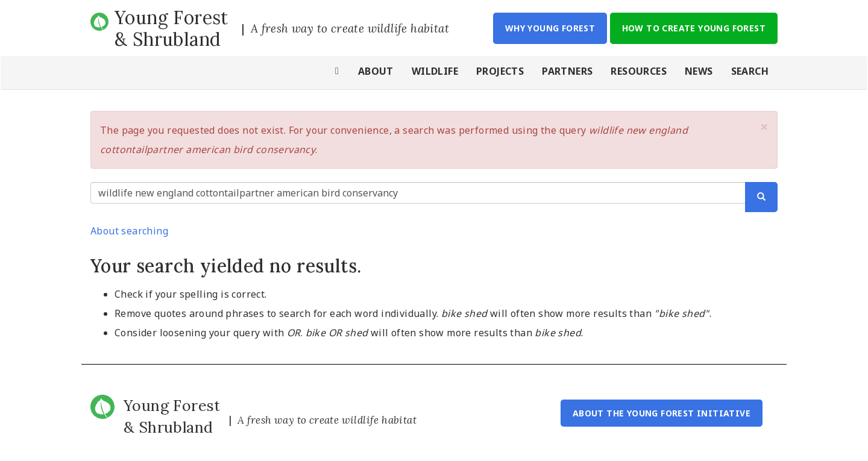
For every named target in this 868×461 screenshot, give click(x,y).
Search (750, 71)
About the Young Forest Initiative (662, 413)
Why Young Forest (550, 28)
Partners (567, 71)
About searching (129, 231)
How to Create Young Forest (694, 28)
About (376, 71)
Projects (500, 71)
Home (338, 73)
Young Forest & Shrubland (171, 28)
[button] (764, 127)
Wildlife (435, 71)
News (699, 71)
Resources (639, 71)
